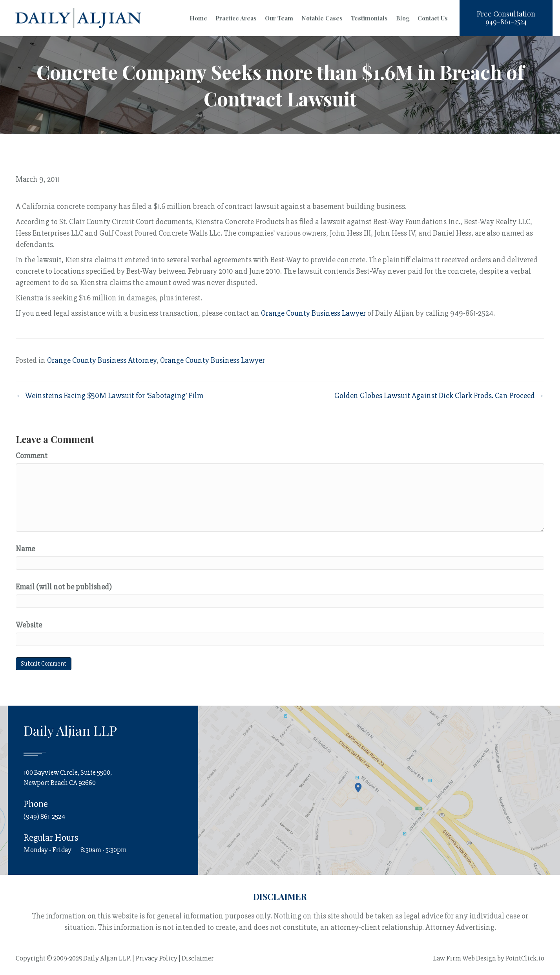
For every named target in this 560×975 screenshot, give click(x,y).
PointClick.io (525, 958)
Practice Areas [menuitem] (236, 18)
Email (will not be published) (64, 587)
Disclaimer (198, 958)
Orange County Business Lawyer (313, 313)
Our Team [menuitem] (279, 18)
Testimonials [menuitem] (369, 18)
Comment (32, 456)
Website (29, 625)
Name (25, 549)
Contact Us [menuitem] (433, 18)
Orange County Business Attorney (102, 360)
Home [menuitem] (198, 18)
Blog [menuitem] (403, 18)
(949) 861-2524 (44, 816)
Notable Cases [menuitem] (322, 18)
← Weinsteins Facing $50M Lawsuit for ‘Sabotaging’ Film (109, 396)
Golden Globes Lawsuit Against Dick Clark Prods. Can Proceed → (439, 396)
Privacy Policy (156, 958)
